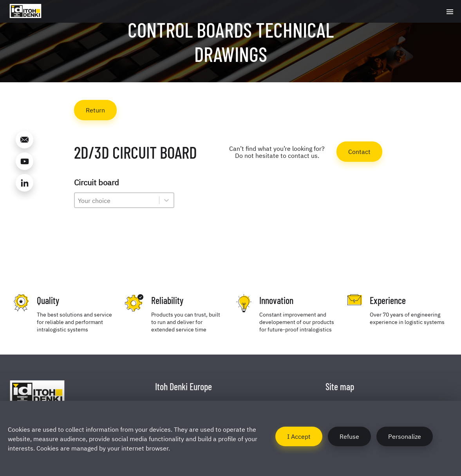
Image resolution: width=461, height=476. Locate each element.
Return (95, 110)
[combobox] (117, 200)
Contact (359, 151)
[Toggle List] (166, 200)
